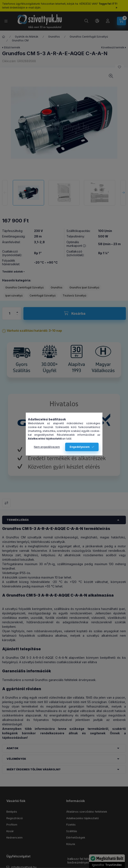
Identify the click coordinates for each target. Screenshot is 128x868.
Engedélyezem (80, 447)
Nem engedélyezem (47, 447)
